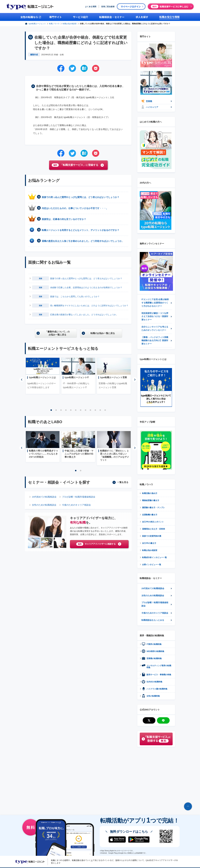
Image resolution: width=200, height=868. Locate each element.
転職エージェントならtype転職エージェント (30, 862)
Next (135, 380)
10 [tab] (95, 410)
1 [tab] (51, 410)
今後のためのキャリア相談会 (76, 505)
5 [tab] (71, 410)
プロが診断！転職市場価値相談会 (79, 497)
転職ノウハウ (54, 24)
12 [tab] (105, 410)
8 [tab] (86, 410)
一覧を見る (123, 482)
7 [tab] (81, 410)
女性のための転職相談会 (44, 505)
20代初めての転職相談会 (44, 497)
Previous (22, 380)
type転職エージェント (37, 24)
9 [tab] (91, 410)
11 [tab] (100, 410)
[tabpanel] (43, 376)
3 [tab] (61, 410)
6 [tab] (76, 410)
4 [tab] (66, 410)
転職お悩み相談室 (70, 24)
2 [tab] (56, 410)
